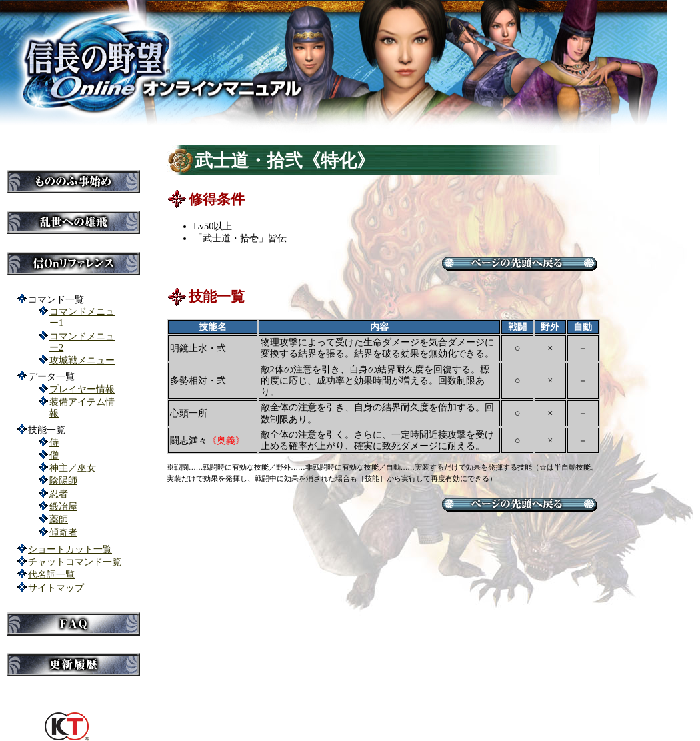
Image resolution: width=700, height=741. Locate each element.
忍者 (59, 494)
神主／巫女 (73, 468)
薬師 (59, 519)
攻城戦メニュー (82, 360)
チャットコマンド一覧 (75, 562)
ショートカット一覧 (70, 549)
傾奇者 (63, 532)
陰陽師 (63, 480)
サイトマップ (56, 588)
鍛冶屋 (63, 506)
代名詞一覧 (51, 574)
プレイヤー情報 (82, 389)
